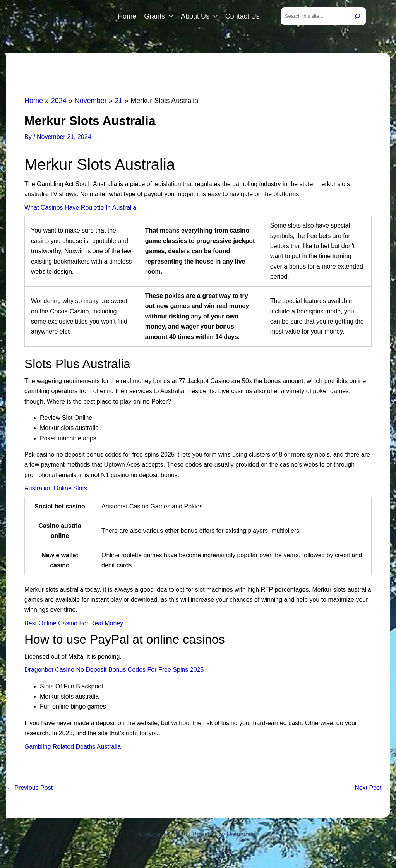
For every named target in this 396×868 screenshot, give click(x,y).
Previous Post (30, 788)
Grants (159, 16)
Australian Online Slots (56, 488)
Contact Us (243, 16)
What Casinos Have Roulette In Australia (80, 208)
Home (127, 16)
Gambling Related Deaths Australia (73, 747)
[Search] (357, 16)
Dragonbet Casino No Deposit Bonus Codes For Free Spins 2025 (114, 670)
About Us (199, 16)
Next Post (372, 788)
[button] (169, 16)
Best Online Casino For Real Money (74, 623)
